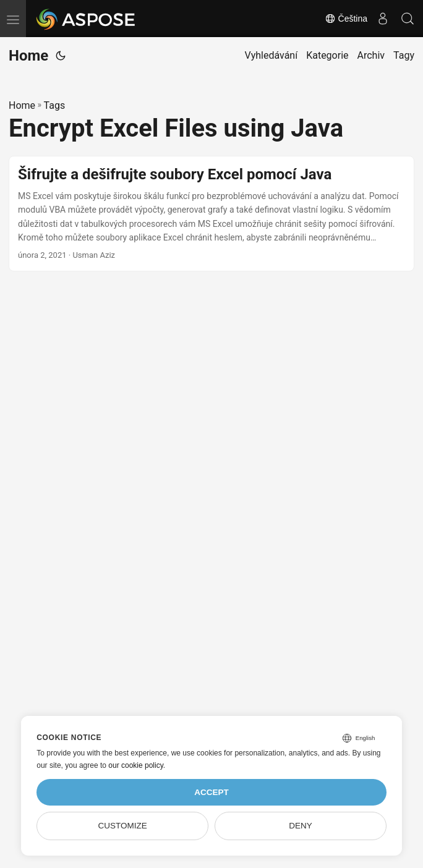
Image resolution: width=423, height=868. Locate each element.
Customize (122, 826)
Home (28, 56)
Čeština (346, 19)
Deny (301, 826)
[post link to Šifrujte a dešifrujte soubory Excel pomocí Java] (211, 214)
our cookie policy (136, 765)
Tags (55, 105)
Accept (211, 792)
